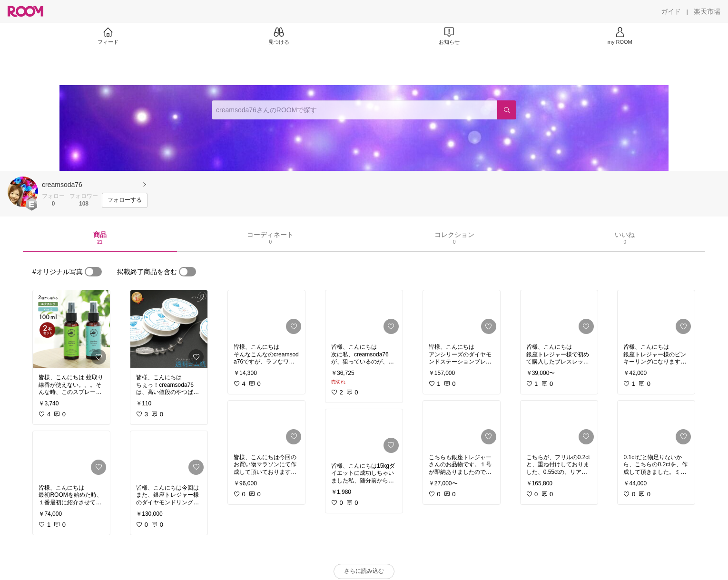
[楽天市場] (707, 11)
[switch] (93, 272)
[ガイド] (671, 11)
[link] (71, 329)
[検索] (507, 110)
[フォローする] (125, 200)
